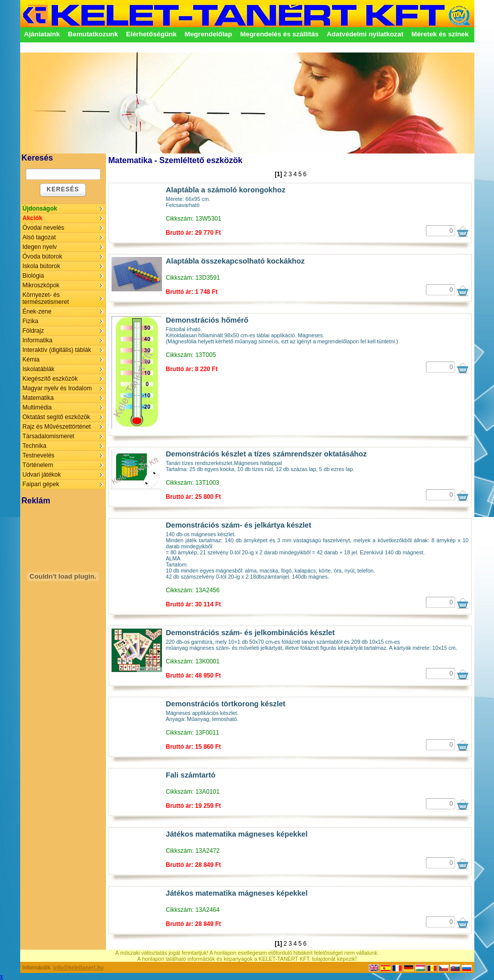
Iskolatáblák (39, 369)
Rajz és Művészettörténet (57, 427)
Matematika (38, 398)
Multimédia (37, 407)
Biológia (34, 276)
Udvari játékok (42, 475)
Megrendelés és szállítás (280, 34)
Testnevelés (39, 455)
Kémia (31, 359)
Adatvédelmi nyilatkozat (365, 34)
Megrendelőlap (208, 34)
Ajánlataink (42, 34)
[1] (278, 174)
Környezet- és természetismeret (46, 298)
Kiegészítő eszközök (50, 379)
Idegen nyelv (40, 247)
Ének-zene (37, 312)
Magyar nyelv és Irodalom (57, 388)
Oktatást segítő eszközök (57, 417)
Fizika (31, 321)
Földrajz (34, 331)
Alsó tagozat (39, 237)
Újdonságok (40, 209)
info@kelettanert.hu (79, 967)
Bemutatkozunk (93, 34)
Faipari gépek (41, 484)
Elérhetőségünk (151, 34)
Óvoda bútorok (43, 256)
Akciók (33, 218)
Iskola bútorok (42, 266)
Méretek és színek (440, 34)
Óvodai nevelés (44, 228)
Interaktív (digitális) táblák (57, 350)
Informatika (38, 340)
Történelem (38, 465)
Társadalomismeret (49, 436)
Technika (35, 446)
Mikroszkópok (41, 285)
